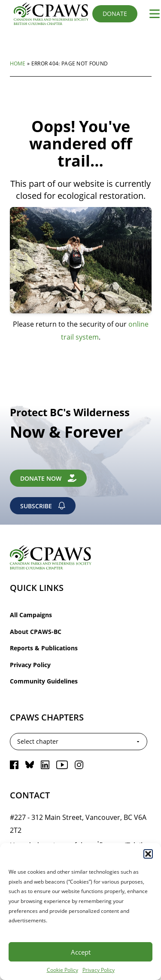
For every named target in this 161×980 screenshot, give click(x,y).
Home (18, 63)
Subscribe (43, 506)
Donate (115, 14)
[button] (148, 854)
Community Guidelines (44, 681)
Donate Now (49, 478)
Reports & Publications (44, 648)
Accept (81, 952)
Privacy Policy (99, 970)
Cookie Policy (62, 970)
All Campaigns (31, 615)
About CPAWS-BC (36, 632)
